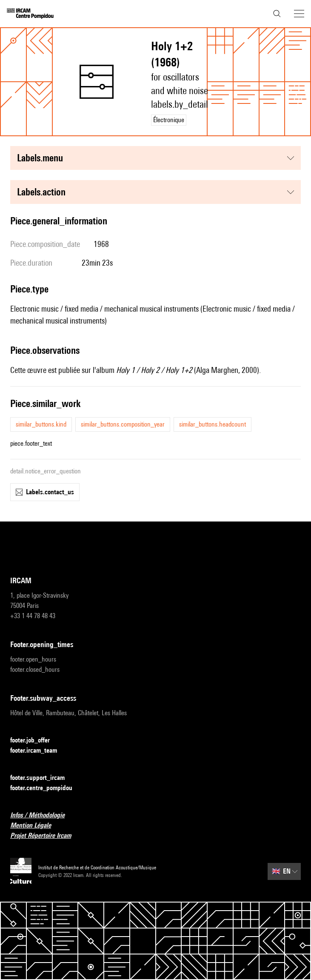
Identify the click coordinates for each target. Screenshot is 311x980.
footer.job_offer (35, 741)
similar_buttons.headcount (213, 424)
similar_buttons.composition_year (123, 424)
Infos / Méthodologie (43, 815)
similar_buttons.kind (41, 424)
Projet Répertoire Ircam (46, 836)
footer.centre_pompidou (46, 788)
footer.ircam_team (39, 751)
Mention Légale (36, 826)
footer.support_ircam (43, 778)
